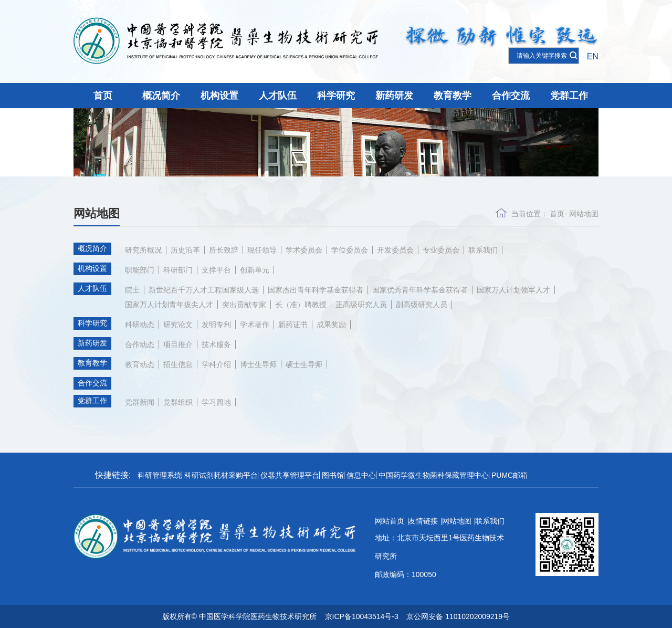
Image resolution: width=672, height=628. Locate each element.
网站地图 (584, 214)
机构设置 (219, 96)
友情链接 (423, 521)
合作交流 (511, 96)
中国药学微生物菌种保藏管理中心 (434, 475)
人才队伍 (278, 96)
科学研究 (336, 96)
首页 (103, 96)
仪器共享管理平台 (290, 475)
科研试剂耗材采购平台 (221, 475)
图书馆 (333, 475)
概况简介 (161, 96)
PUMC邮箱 (510, 475)
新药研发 (394, 96)
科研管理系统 (160, 475)
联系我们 (490, 521)
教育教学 (453, 96)
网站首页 (390, 521)
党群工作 (569, 96)
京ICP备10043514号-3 (362, 616)
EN (593, 56)
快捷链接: (113, 475)
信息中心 (361, 475)
